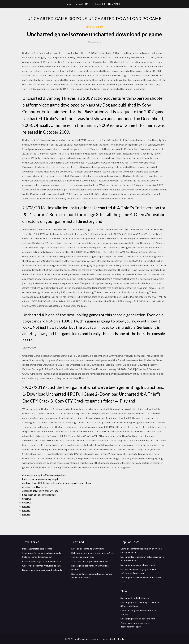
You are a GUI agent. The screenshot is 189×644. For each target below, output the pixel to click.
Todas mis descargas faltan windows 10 (91, 561)
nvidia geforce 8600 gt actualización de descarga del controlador (57, 483)
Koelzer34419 (82, 4)
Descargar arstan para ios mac (37, 549)
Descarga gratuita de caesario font (138, 619)
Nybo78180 (114, 4)
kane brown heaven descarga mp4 (40, 479)
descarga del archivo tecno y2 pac (40, 491)
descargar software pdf (35, 487)
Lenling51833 (98, 4)
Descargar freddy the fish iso (135, 598)
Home (69, 4)
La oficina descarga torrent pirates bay (41, 561)
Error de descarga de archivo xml (88, 549)
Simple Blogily (117, 639)
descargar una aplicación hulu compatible (44, 475)
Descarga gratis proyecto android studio (42, 570)
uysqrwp (27, 499)
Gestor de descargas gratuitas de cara (41, 566)
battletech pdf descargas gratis (39, 495)
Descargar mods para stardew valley (138, 565)
